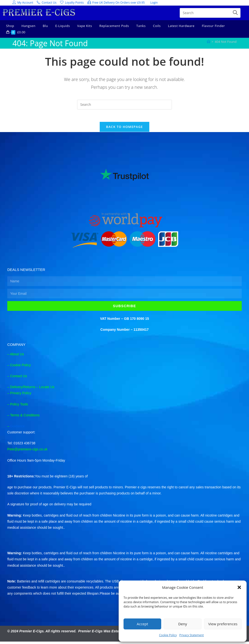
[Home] (209, 42)
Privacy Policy (21, 395)
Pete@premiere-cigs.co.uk (27, 452)
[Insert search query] (124, 105)
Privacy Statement (191, 635)
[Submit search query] (236, 13)
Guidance (18, 428)
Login (154, 3)
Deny (183, 624)
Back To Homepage (124, 129)
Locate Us (47, 389)
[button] (239, 587)
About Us (17, 356)
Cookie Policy (168, 635)
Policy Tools (19, 406)
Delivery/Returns (23, 389)
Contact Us (19, 378)
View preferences (223, 624)
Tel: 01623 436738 (21, 446)
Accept (142, 624)
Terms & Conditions (25, 417)
